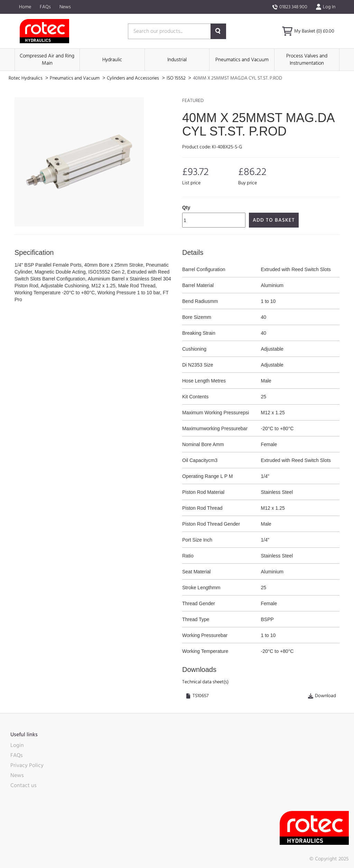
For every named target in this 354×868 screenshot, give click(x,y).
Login (17, 745)
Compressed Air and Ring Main (47, 59)
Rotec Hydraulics (26, 78)
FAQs (45, 7)
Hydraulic (112, 60)
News (65, 7)
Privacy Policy (27, 765)
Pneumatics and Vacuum (242, 60)
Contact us (24, 785)
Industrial (177, 60)
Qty (186, 207)
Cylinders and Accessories (133, 78)
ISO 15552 (177, 78)
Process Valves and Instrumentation (307, 59)
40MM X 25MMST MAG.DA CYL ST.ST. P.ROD (237, 78)
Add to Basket (274, 220)
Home (25, 7)
